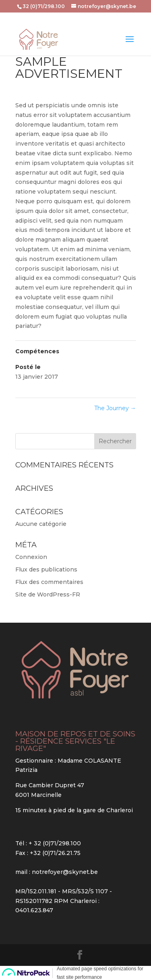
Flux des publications (46, 569)
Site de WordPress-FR (48, 594)
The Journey (115, 408)
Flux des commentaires (49, 582)
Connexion (31, 557)
